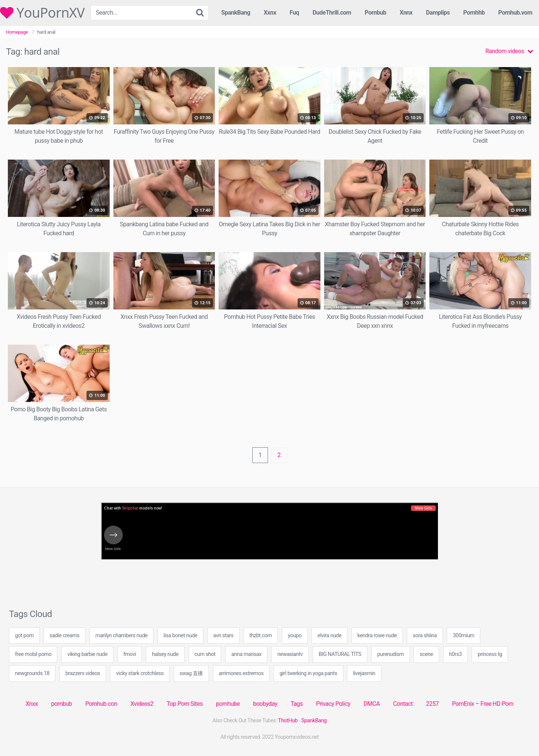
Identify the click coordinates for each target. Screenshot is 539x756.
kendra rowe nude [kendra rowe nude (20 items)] (377, 636)
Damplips (438, 13)
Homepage (17, 32)
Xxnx (270, 13)
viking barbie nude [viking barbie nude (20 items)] (87, 654)
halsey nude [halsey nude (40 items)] (165, 654)
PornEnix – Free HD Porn (482, 704)
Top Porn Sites (185, 704)
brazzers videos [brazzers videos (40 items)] (83, 673)
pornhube (228, 704)
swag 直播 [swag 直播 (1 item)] (191, 673)
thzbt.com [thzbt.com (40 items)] (261, 636)
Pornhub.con (101, 704)
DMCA (371, 704)
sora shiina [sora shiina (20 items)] (425, 636)
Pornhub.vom (515, 13)
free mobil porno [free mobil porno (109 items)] (33, 654)
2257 (432, 704)
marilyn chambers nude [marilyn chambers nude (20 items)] (121, 636)
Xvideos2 (142, 704)
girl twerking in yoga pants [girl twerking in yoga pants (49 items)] (308, 673)
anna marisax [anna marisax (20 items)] (246, 654)
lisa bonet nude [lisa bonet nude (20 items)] (180, 636)
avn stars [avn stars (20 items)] (223, 636)
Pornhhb (474, 13)
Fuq (294, 13)
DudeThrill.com (332, 13)
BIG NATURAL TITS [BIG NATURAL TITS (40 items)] (340, 654)
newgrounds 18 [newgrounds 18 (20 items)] (32, 673)
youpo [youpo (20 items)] (295, 636)
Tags (297, 704)
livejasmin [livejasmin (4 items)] (364, 673)
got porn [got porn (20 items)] (24, 636)
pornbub (62, 704)
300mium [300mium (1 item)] (464, 636)
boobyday (265, 704)
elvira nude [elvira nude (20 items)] (329, 636)
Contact (403, 704)
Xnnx (406, 13)
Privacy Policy (333, 704)
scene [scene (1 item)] (426, 654)
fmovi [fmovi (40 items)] (130, 654)
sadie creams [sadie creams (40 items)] (64, 636)
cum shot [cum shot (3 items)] (205, 654)
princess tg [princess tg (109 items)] (490, 654)
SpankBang (236, 13)
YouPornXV (42, 13)
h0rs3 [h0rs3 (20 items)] (456, 654)
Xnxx (32, 704)
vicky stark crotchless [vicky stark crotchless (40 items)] (140, 673)
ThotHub (288, 721)
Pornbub (375, 13)
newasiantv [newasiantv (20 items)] (290, 654)
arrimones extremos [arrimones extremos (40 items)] (241, 673)
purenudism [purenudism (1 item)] (391, 654)
